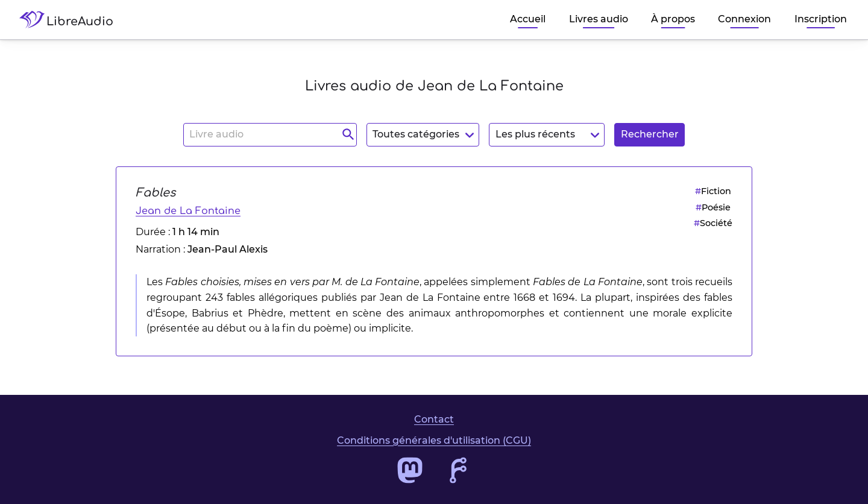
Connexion (744, 19)
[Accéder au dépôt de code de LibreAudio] (458, 470)
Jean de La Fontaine (188, 211)
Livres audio (599, 19)
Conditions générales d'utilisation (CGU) (434, 440)
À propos (673, 19)
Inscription (821, 19)
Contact (434, 419)
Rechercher (650, 134)
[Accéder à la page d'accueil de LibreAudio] (71, 20)
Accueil (528, 19)
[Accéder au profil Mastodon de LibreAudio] (410, 470)
